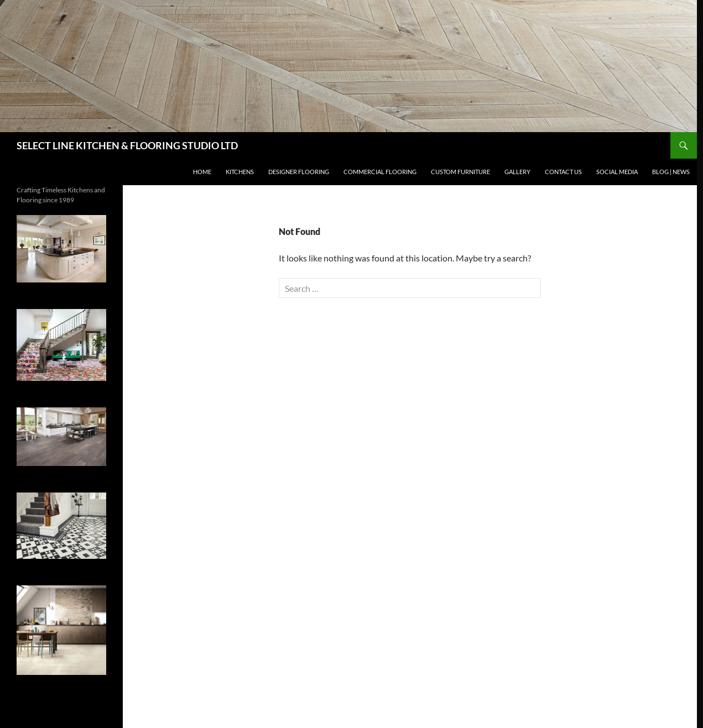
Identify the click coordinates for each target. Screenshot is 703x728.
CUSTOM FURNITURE (460, 172)
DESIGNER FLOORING (299, 172)
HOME (202, 172)
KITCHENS (240, 172)
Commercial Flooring (380, 172)
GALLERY (517, 172)
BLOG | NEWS (671, 172)
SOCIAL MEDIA (617, 172)
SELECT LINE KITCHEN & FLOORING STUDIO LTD (127, 145)
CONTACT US (563, 172)
